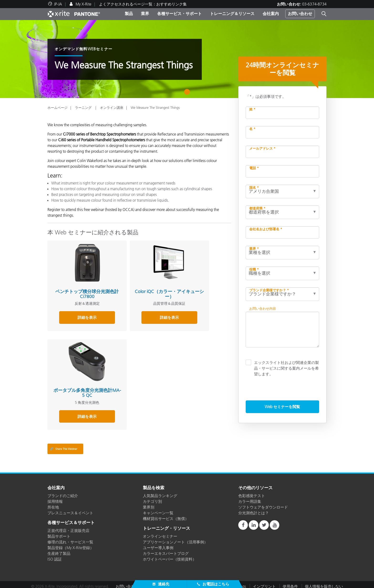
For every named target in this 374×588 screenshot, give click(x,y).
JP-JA (58, 4)
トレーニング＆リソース (232, 14)
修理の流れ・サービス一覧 (70, 538)
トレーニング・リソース (166, 525)
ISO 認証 (55, 556)
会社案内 (271, 14)
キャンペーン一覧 (158, 509)
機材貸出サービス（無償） (166, 515)
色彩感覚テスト (252, 492)
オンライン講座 (112, 108)
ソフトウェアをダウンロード (263, 504)
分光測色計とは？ (254, 509)
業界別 (149, 504)
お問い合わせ (300, 14)
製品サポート (59, 533)
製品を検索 (154, 485)
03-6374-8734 (314, 4)
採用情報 (55, 498)
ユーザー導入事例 (158, 544)
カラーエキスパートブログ (166, 550)
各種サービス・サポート (179, 14)
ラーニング (84, 108)
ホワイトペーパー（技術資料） (170, 556)
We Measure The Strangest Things (155, 108)
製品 (129, 14)
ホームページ (57, 108)
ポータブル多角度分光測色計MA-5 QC (197, 283)
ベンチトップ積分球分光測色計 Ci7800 (76, 283)
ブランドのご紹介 (63, 492)
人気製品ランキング (160, 492)
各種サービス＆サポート (71, 519)
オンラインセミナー (160, 533)
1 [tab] (188, 94)
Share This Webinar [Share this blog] (64, 446)
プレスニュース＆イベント (70, 509)
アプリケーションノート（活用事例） (175, 538)
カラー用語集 (250, 498)
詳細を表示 (76, 306)
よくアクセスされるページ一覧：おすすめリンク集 (143, 4)
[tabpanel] (187, 59)
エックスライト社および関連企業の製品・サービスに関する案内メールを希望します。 (286, 368)
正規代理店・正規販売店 (68, 527)
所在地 (53, 504)
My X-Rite (83, 4)
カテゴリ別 (152, 498)
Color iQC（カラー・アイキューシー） (137, 283)
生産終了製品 (59, 550)
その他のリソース (255, 485)
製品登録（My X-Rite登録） (71, 544)
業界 (145, 14)
